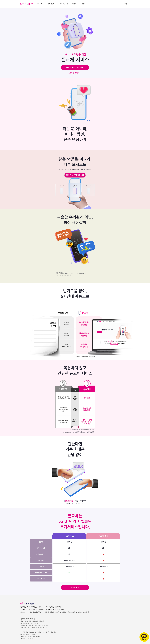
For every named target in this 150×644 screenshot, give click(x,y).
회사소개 (23, 612)
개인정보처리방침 (35, 612)
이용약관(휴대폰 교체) (52, 612)
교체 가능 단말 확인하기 (75, 175)
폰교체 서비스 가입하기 (75, 67)
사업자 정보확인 (84, 612)
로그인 (125, 4)
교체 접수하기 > (75, 73)
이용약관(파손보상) (69, 612)
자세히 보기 (75, 588)
